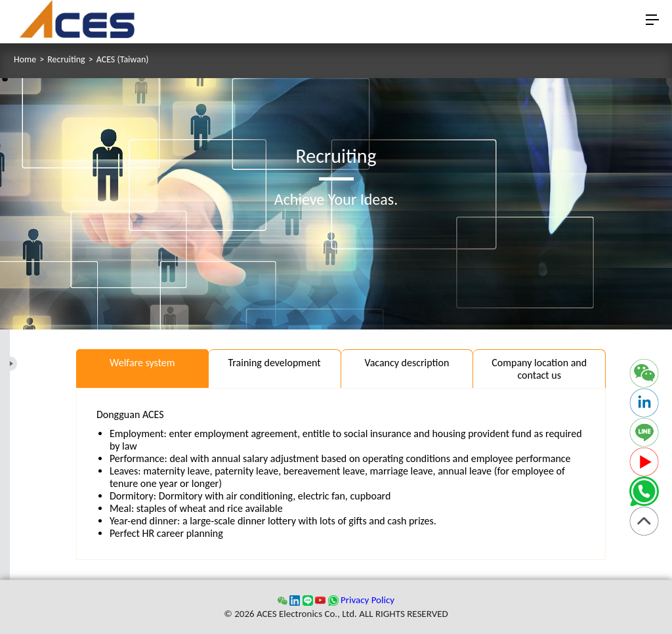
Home (25, 60)
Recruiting (66, 60)
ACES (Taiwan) (123, 60)
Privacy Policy (367, 600)
